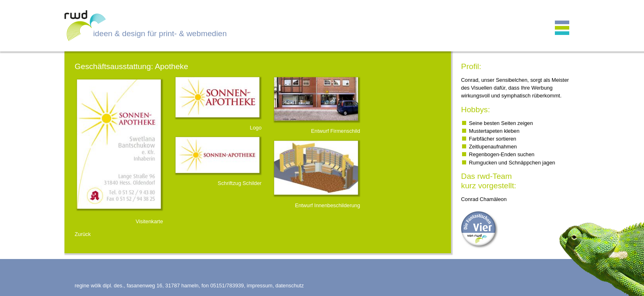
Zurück (83, 234)
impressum (260, 286)
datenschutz (290, 286)
